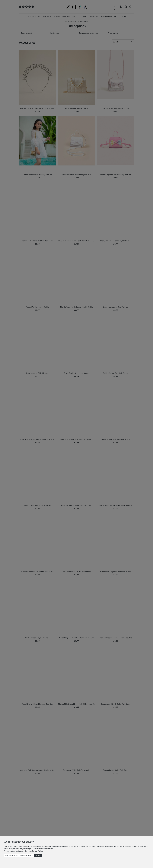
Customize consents (27, 855)
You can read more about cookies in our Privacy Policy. (23, 851)
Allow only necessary (11, 855)
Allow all (38, 855)
